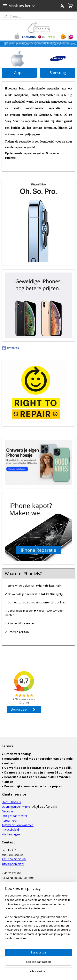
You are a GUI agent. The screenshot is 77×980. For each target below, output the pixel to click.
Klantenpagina (11, 834)
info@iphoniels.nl (13, 864)
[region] (38, 950)
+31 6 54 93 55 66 (14, 859)
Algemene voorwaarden (18, 825)
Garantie (7, 811)
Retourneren (10, 821)
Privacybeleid (10, 830)
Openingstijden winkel (16, 807)
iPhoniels (10, 348)
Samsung (58, 73)
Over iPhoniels (11, 802)
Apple (19, 73)
